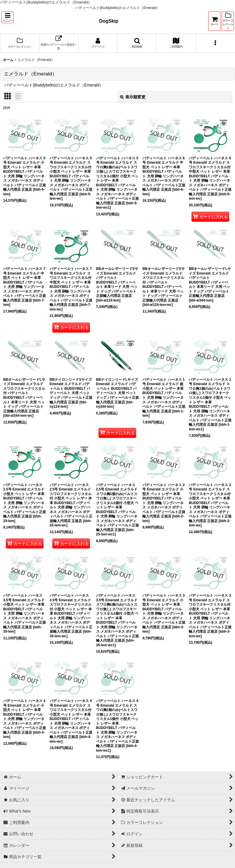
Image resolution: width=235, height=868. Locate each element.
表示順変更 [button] (133, 97)
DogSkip (109, 21)
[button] (8, 17)
